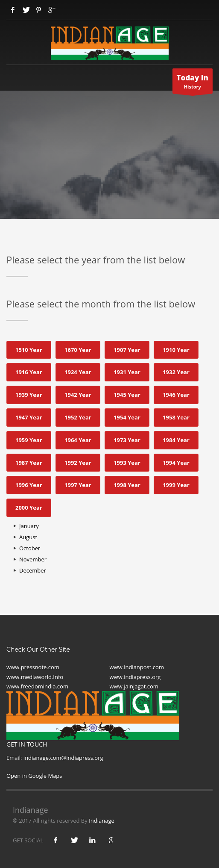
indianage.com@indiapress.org (63, 758)
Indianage (102, 821)
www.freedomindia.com (37, 686)
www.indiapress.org (135, 677)
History (193, 83)
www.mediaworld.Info (35, 677)
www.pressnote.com (33, 667)
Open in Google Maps (34, 776)
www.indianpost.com (137, 667)
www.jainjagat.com (134, 686)
